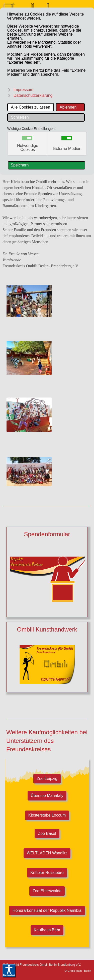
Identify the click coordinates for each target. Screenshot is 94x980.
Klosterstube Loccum (47, 815)
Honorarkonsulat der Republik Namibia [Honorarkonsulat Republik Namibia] (47, 910)
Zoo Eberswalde (47, 891)
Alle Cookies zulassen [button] (31, 107)
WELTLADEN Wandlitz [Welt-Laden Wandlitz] (47, 853)
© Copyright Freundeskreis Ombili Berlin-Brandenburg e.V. (42, 965)
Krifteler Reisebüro (47, 873)
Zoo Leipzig (47, 779)
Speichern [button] (20, 165)
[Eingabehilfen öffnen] (9, 971)
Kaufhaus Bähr (47, 930)
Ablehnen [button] (68, 107)
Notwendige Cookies (28, 148)
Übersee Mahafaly (47, 796)
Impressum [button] (23, 90)
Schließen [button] (20, 117)
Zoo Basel (47, 833)
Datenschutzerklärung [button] (33, 95)
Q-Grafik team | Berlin (78, 971)
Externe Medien (67, 149)
